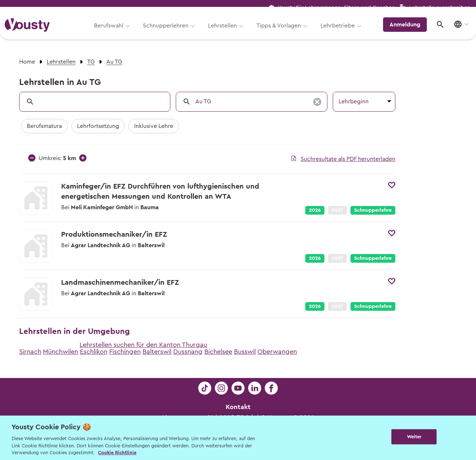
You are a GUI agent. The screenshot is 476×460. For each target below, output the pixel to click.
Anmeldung (408, 31)
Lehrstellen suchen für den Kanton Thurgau (143, 345)
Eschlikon (94, 352)
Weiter (414, 437)
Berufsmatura (44, 126)
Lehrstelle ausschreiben (440, 8)
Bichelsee (218, 352)
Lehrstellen (226, 31)
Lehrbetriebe (342, 31)
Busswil (245, 352)
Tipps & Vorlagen (283, 31)
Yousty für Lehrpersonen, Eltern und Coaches (336, 8)
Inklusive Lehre (154, 126)
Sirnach (30, 352)
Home (27, 62)
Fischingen (125, 352)
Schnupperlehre (373, 210)
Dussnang (188, 352)
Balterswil (157, 352)
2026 (315, 210)
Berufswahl (113, 31)
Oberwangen (277, 352)
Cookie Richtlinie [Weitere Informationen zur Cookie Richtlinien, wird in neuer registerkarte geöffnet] (117, 453)
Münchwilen (61, 352)
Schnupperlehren (170, 31)
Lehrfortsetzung (98, 126)
